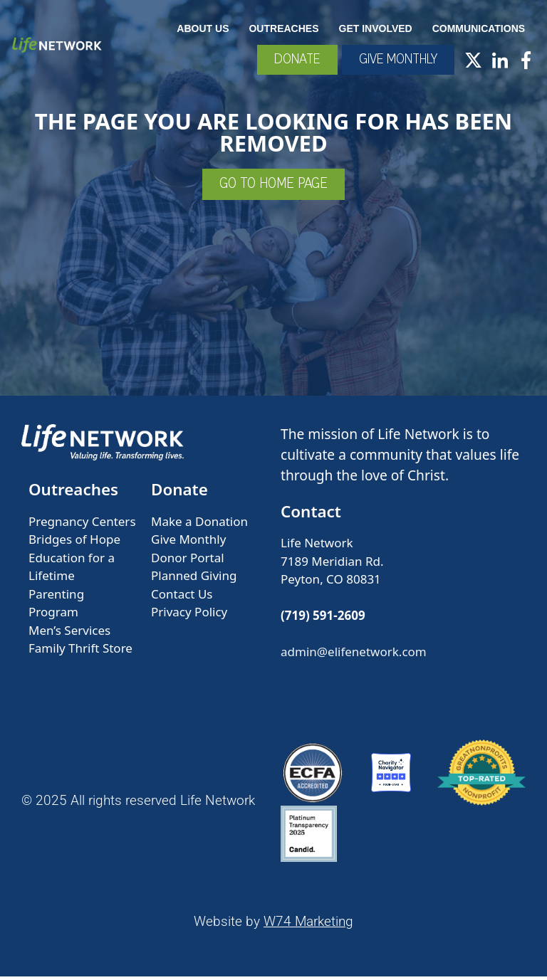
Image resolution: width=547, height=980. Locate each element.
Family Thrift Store (80, 652)
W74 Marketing (308, 926)
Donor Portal (188, 562)
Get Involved (376, 28)
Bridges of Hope (74, 543)
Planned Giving (194, 580)
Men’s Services (69, 634)
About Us (203, 28)
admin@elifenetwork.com (354, 656)
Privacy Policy (189, 616)
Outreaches (284, 28)
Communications (479, 28)
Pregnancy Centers (82, 526)
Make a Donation (199, 526)
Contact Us (182, 598)
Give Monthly (188, 543)
